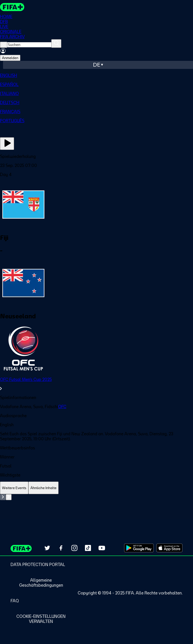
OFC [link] (62, 407)
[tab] (14, 488)
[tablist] (96, 488)
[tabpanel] (96, 507)
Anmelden (10, 58)
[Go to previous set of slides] (3, 497)
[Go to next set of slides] (9, 497)
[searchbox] (29, 45)
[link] (96, 384)
